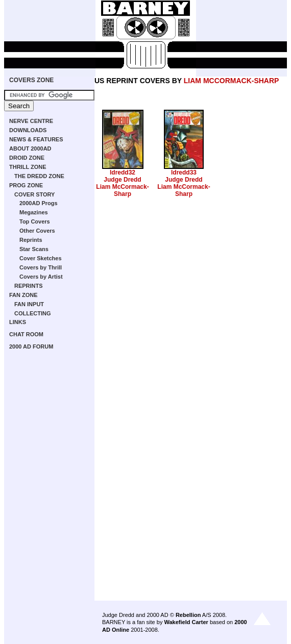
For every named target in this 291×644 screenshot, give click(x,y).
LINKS (18, 322)
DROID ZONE (27, 158)
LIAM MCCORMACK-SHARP (232, 81)
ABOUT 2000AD (30, 148)
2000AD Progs (39, 203)
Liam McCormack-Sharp (122, 190)
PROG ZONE (26, 185)
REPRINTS (29, 286)
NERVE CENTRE (31, 121)
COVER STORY (34, 194)
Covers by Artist (41, 277)
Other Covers (37, 231)
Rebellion (188, 615)
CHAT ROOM (26, 334)
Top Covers (35, 221)
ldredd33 (184, 172)
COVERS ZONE (31, 80)
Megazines (34, 212)
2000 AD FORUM (31, 346)
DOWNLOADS (28, 130)
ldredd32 (123, 172)
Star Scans (34, 249)
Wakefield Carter (186, 622)
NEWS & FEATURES (36, 139)
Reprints (31, 240)
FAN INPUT (29, 304)
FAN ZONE (23, 295)
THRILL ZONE (28, 167)
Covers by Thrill (41, 267)
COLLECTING (33, 313)
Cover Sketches (41, 258)
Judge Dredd (122, 180)
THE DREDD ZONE (39, 176)
